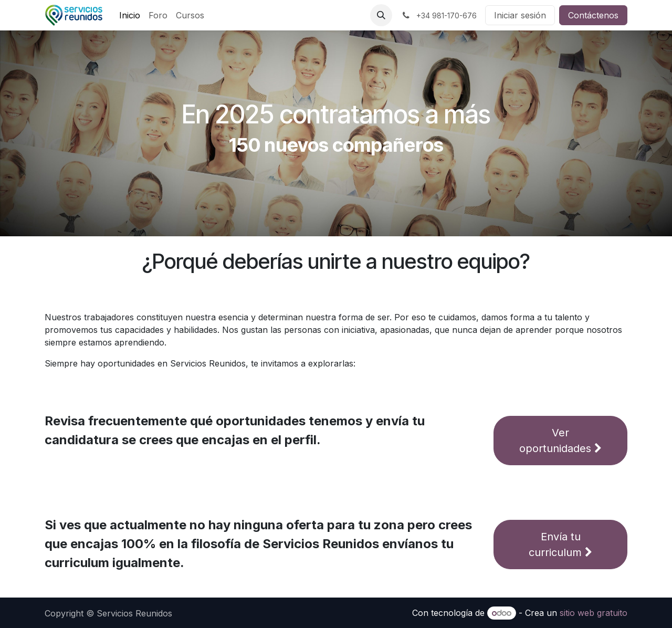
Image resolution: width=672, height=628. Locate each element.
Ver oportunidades (560, 441)
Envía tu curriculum (560, 545)
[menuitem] (130, 15)
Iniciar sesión (520, 15)
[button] (381, 15)
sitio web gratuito (594, 613)
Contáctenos (593, 15)
